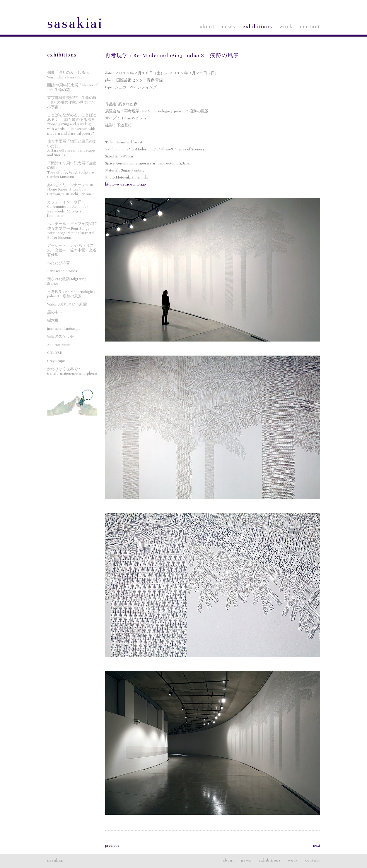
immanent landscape (64, 329)
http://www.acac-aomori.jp (126, 184)
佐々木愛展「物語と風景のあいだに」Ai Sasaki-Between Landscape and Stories (72, 148)
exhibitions (257, 26)
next (317, 845)
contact (310, 26)
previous (112, 845)
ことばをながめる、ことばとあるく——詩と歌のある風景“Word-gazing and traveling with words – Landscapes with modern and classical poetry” (72, 124)
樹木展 (53, 320)
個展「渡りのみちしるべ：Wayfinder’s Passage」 (70, 75)
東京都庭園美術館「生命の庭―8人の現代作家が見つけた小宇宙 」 (72, 102)
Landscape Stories (62, 271)
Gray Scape (56, 361)
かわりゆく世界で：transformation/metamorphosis (72, 371)
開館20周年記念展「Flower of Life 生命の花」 (72, 88)
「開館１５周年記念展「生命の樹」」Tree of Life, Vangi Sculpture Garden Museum (72, 170)
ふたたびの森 (59, 263)
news (229, 26)
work (286, 26)
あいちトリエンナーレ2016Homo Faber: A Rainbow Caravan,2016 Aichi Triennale (71, 189)
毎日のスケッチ (60, 337)
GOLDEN (55, 353)
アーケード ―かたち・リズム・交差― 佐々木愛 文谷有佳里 (72, 250)
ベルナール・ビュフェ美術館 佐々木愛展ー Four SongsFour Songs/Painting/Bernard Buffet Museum (72, 231)
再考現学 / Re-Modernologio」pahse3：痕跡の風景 (172, 55)
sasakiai (75, 24)
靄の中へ (55, 312)
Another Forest (59, 345)
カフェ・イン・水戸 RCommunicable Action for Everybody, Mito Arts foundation (68, 209)
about (207, 26)
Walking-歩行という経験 (67, 304)
